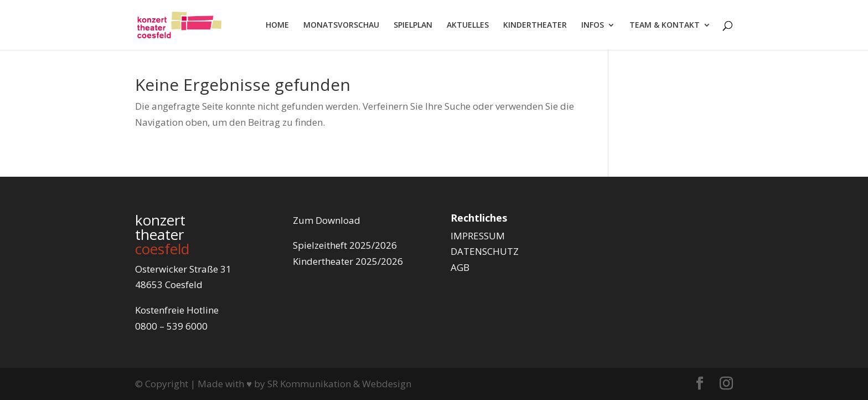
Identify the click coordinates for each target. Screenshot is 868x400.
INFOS (593, 25)
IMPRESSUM (478, 236)
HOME (277, 25)
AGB (460, 267)
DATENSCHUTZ (485, 251)
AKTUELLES (468, 25)
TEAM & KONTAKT (665, 25)
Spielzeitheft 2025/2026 (345, 245)
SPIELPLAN (413, 25)
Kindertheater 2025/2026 (348, 261)
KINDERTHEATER (535, 25)
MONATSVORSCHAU (341, 25)
